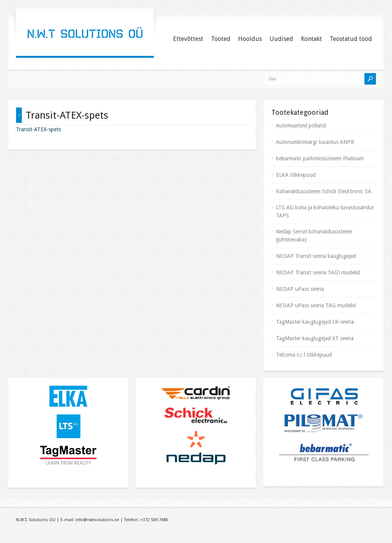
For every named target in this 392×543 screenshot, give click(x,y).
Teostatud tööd (351, 39)
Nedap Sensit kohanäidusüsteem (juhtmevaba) (314, 236)
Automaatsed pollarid (301, 126)
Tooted (221, 39)
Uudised (281, 39)
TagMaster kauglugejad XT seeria (315, 338)
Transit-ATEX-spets (38, 129)
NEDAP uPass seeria (300, 289)
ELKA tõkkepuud (296, 175)
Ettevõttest (188, 39)
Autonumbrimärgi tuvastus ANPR (315, 142)
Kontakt (311, 39)
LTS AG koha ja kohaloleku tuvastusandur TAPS (325, 211)
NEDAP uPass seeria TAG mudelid (316, 305)
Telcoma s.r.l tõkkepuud (304, 355)
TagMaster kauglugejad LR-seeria (315, 322)
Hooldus (250, 39)
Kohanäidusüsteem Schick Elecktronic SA (324, 191)
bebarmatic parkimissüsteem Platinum (320, 158)
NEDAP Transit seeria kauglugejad (316, 256)
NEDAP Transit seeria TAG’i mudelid (318, 272)
